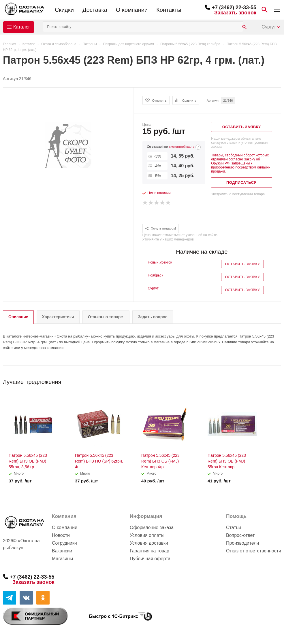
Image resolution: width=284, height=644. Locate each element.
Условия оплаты (147, 535)
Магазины (62, 559)
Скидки (64, 10)
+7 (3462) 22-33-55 (234, 7)
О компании (132, 10)
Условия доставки (149, 543)
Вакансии (62, 551)
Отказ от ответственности (254, 551)
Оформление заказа (152, 527)
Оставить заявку (242, 264)
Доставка (95, 10)
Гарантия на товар (149, 551)
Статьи (234, 527)
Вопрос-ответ (240, 535)
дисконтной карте (182, 147)
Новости (61, 535)
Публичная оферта (150, 559)
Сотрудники (64, 543)
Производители (243, 543)
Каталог (22, 27)
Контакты (169, 10)
